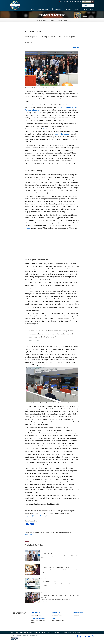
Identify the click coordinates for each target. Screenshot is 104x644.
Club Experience (29, 28)
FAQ (12, 632)
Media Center (57, 632)
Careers (64, 632)
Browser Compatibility (40, 632)
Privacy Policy (18, 632)
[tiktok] (75, 48)
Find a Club (66, 1)
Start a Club (72, 1)
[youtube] (77, 48)
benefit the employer (63, 134)
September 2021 (38, 28)
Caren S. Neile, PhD (31, 42)
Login (61, 1)
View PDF (85, 16)
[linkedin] (76, 48)
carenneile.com (28, 534)
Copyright (49, 632)
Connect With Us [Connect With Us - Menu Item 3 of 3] (62, 20)
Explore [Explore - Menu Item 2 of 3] (52, 20)
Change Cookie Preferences (74, 632)
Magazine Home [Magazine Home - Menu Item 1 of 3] (41, 20)
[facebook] (74, 48)
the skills (46, 129)
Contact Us (78, 1)
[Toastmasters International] (15, 5)
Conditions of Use (28, 632)
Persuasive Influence (33, 110)
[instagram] (79, 48)
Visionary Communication (66, 107)
